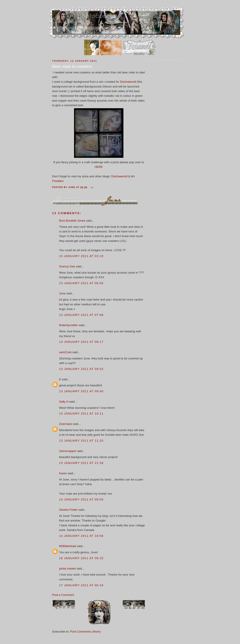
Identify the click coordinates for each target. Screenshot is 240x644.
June (62, 293)
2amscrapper (68, 451)
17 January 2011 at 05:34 (81, 585)
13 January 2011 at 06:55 (81, 283)
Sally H (64, 402)
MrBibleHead (68, 546)
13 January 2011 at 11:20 (81, 441)
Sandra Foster (68, 510)
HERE (99, 167)
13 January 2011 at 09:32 (81, 369)
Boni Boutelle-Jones (72, 221)
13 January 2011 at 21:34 (81, 463)
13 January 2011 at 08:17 (81, 342)
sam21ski (65, 352)
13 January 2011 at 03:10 (81, 256)
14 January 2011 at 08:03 (81, 499)
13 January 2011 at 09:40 (81, 391)
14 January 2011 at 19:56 (81, 536)
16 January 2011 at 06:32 (81, 558)
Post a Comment (63, 595)
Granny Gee (67, 266)
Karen (63, 473)
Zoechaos (66, 424)
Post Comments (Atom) (85, 632)
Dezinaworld (128, 82)
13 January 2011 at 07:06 (81, 315)
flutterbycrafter (69, 325)
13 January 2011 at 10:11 (81, 414)
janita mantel (68, 569)
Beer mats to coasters (72, 66)
